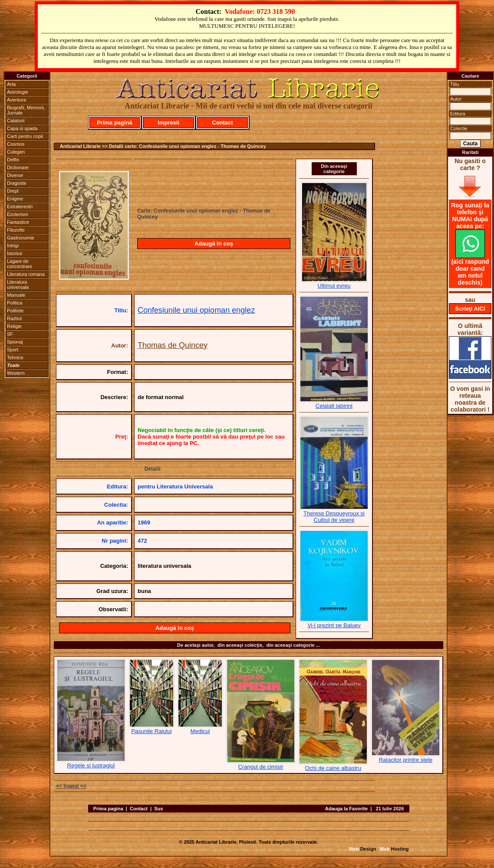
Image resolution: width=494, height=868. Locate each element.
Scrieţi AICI (470, 309)
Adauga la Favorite (346, 809)
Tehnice (15, 357)
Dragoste (17, 183)
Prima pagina (108, 809)
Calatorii (16, 121)
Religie (14, 326)
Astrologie (18, 92)
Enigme (15, 199)
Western (16, 373)
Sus (158, 809)
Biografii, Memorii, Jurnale (26, 110)
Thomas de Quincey (173, 345)
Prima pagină (115, 123)
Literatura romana (26, 274)
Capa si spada (22, 128)
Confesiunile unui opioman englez (196, 310)
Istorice (15, 253)
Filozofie (16, 230)
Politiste (15, 311)
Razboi (14, 318)
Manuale (16, 295)
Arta (11, 84)
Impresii (168, 123)
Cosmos (16, 144)
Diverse (15, 175)
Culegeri (16, 152)
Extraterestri (20, 206)
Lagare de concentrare (20, 264)
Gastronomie (21, 238)
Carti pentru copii (25, 136)
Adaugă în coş (214, 244)
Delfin (13, 160)
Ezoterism (18, 214)
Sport (13, 350)
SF (10, 334)
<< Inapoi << (71, 786)
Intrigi (13, 246)
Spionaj (15, 342)
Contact (222, 123)
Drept (13, 191)
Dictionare (18, 167)
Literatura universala (18, 285)
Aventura (16, 100)
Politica (15, 303)
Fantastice (18, 222)
